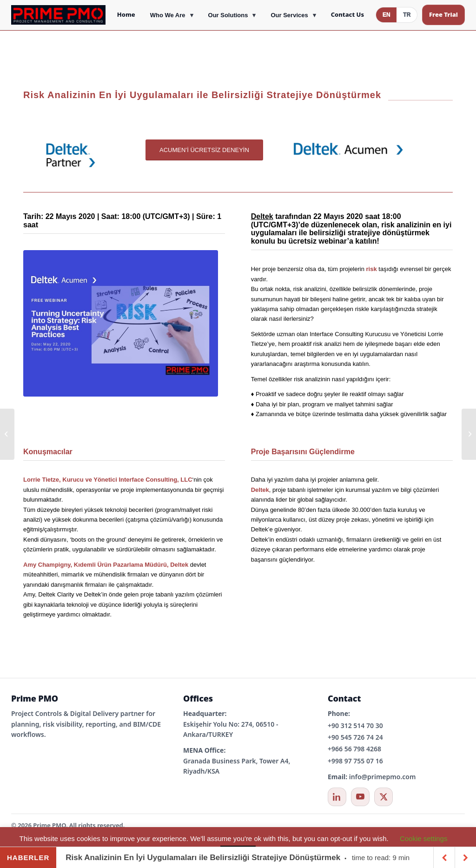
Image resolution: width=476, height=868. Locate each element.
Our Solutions (228, 15)
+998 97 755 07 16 (355, 761)
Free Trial (443, 14)
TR (407, 15)
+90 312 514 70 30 (355, 726)
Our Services (289, 15)
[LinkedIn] (337, 797)
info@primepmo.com (383, 777)
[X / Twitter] (383, 797)
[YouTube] (360, 797)
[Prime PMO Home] (58, 15)
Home (126, 14)
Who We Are (168, 15)
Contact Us (347, 14)
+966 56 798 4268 (354, 749)
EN (387, 15)
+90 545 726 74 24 (355, 737)
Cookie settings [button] (424, 838)
